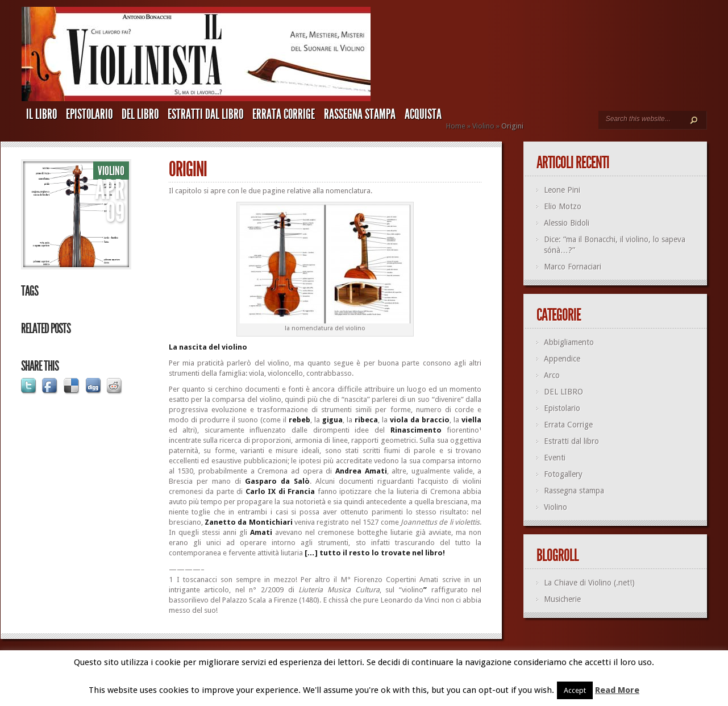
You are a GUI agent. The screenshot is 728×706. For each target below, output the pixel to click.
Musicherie (562, 599)
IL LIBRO (41, 114)
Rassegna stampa (360, 114)
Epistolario (89, 114)
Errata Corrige (284, 114)
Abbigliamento (569, 342)
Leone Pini (562, 190)
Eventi (555, 458)
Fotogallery (563, 474)
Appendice (562, 359)
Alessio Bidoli (567, 223)
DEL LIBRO (140, 114)
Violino (483, 126)
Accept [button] (575, 690)
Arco (552, 375)
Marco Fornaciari (573, 267)
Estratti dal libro (205, 114)
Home (456, 126)
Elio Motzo (563, 206)
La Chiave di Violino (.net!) (589, 583)
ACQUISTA (423, 114)
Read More (617, 690)
